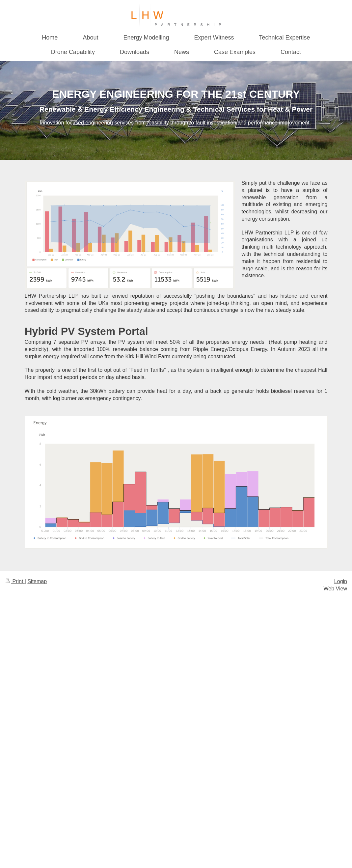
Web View (335, 589)
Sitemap (37, 581)
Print (15, 581)
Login (341, 581)
